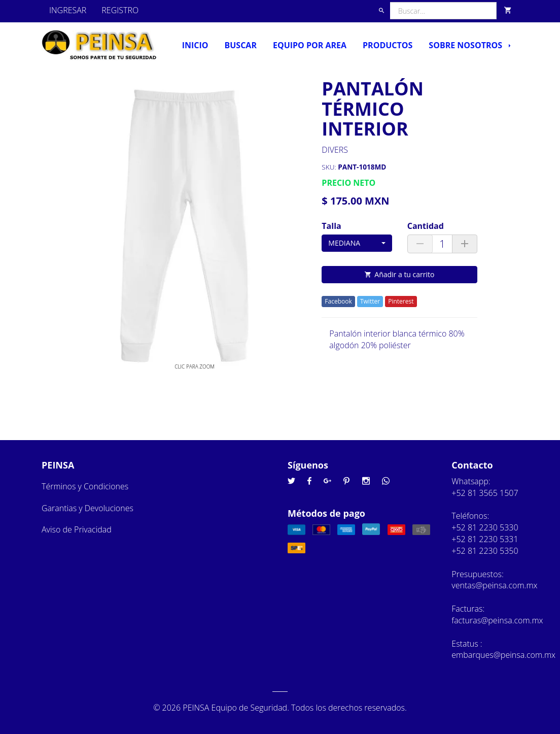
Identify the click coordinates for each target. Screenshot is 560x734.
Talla (331, 226)
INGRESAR (68, 10)
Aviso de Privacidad (77, 529)
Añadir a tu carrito (399, 274)
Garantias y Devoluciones (87, 508)
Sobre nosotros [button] (469, 45)
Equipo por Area (310, 45)
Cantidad (426, 226)
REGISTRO (120, 10)
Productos (388, 45)
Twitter (370, 301)
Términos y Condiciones (85, 486)
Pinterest (401, 301)
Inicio (195, 45)
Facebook (338, 301)
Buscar (240, 45)
